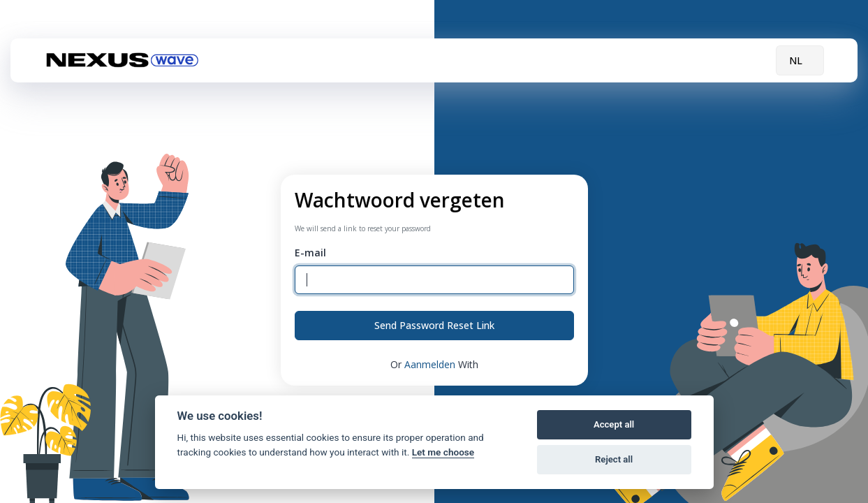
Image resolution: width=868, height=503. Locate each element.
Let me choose (443, 452)
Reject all (614, 459)
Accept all (614, 424)
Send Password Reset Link (434, 325)
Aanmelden (431, 364)
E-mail (310, 253)
